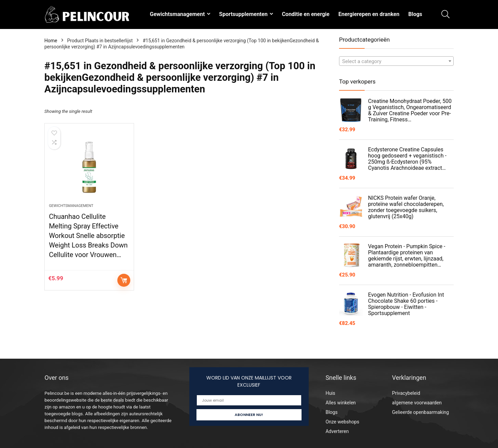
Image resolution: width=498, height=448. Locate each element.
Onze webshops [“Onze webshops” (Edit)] (342, 422)
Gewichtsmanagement (177, 14)
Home (51, 41)
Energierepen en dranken (369, 14)
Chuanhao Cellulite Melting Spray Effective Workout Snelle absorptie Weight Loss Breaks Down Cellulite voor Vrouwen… (88, 236)
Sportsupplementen (243, 14)
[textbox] (396, 61)
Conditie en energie (306, 14)
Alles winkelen (341, 403)
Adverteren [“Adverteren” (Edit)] (337, 431)
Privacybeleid (406, 393)
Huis (330, 393)
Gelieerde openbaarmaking (420, 412)
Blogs (415, 14)
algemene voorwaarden (417, 403)
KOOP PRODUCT (124, 280)
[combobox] (396, 61)
